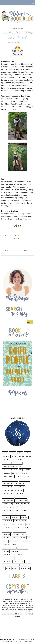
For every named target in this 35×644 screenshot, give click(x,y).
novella (24, 534)
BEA (21, 470)
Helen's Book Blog (22, 640)
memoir (26, 528)
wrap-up (24, 568)
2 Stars (5, 453)
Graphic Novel (7, 521)
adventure (20, 460)
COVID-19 (5, 507)
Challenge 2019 (20, 487)
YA (29, 568)
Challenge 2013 (8, 483)
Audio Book (6, 463)
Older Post (27, 251)
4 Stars (14, 456)
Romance (15, 545)
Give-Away (25, 517)
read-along (7, 545)
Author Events (17, 463)
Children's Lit (7, 504)
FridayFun (22, 514)
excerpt (25, 511)
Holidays (6, 524)
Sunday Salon (17, 29)
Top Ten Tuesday (25, 565)
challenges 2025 (8, 500)
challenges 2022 (21, 494)
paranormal (7, 538)
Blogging (15, 473)
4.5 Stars (21, 456)
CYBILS (12, 507)
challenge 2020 (8, 490)
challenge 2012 (25, 480)
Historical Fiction (20, 521)
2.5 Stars (13, 453)
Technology (7, 565)
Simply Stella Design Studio (21, 641)
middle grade (7, 531)
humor (13, 524)
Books (28, 477)
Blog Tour (27, 470)
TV (3, 568)
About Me (6, 460)
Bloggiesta (6, 473)
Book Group (20, 477)
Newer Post (8, 251)
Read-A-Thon (27, 541)
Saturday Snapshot (9, 548)
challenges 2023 (8, 497)
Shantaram (22, 216)
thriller (15, 565)
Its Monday (21, 524)
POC (29, 538)
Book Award (24, 473)
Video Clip (15, 568)
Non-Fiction (16, 534)
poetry (5, 541)
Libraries (6, 528)
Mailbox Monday (16, 528)
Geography (15, 517)
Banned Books (7, 470)
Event (18, 511)
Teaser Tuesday (19, 562)
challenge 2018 (8, 487)
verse (8, 568)
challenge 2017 (20, 483)
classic (16, 504)
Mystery (23, 531)
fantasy (5, 514)
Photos (23, 538)
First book (13, 514)
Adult (12, 460)
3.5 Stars (27, 453)
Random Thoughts (15, 541)
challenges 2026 (21, 500)
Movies (16, 531)
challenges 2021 (8, 494)
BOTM (4, 480)
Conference (25, 504)
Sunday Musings (8, 558)
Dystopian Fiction (8, 511)
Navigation (6, 534)
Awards (18, 467)
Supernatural (7, 562)
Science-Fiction (22, 548)
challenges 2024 (21, 497)
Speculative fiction (9, 555)
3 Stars (20, 453)
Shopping (6, 551)
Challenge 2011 (13, 480)
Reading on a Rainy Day (18, 214)
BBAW (16, 470)
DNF (18, 507)
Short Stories (15, 551)
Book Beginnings (8, 477)
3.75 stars (6, 456)
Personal (16, 538)
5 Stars (29, 456)
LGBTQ (28, 524)
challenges (19, 490)
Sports (20, 555)
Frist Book (6, 517)
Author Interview (8, 467)
